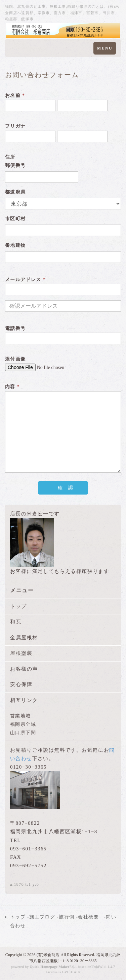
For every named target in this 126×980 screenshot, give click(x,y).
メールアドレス (25, 280)
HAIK (76, 972)
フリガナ (15, 126)
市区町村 (15, 219)
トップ (18, 606)
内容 (12, 387)
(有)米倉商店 (48, 955)
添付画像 (15, 359)
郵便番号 (15, 165)
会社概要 (88, 917)
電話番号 (15, 328)
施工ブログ (42, 917)
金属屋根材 (24, 638)
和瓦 (16, 622)
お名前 (15, 95)
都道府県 (15, 192)
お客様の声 (24, 669)
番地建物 (15, 245)
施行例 (67, 917)
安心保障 (21, 684)
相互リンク (24, 700)
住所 (10, 157)
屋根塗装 (21, 653)
